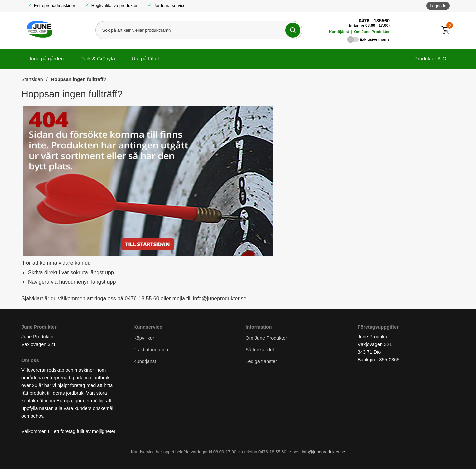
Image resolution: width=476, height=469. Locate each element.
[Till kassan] (447, 30)
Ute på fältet (145, 58)
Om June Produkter (372, 32)
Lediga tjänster (261, 362)
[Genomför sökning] (293, 30)
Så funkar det (260, 350)
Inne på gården (47, 58)
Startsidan (32, 79)
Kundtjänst (339, 32)
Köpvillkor (144, 338)
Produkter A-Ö (430, 58)
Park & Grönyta (98, 58)
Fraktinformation (151, 350)
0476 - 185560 (374, 21)
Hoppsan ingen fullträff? (79, 79)
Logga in (438, 6)
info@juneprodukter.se (323, 452)
